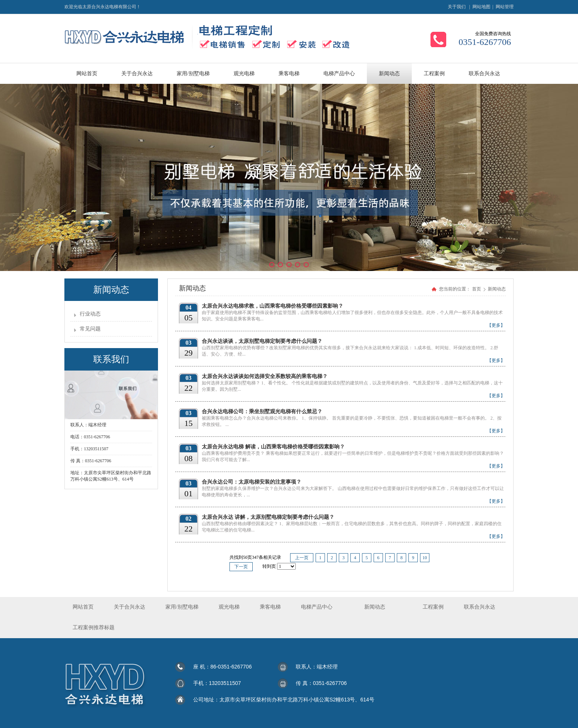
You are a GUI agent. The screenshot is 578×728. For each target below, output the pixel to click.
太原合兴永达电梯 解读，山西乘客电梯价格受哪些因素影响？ (273, 447)
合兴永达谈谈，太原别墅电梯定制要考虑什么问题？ (262, 341)
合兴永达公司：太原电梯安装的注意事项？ (252, 482)
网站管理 (505, 7)
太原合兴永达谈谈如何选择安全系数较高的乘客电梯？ (265, 376)
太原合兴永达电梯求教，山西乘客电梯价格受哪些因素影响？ (273, 306)
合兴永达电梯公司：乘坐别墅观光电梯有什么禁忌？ (262, 412)
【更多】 (496, 325)
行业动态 (90, 314)
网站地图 (481, 7)
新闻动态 (497, 289)
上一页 (302, 558)
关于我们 (457, 7)
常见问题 (90, 329)
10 (425, 558)
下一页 (241, 567)
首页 (477, 289)
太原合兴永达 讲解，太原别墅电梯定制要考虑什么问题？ (268, 517)
